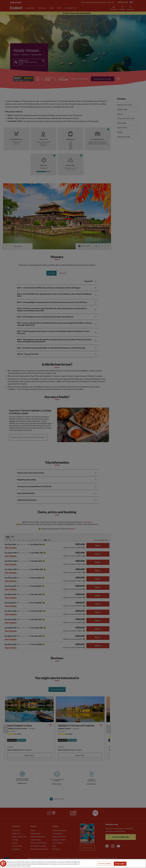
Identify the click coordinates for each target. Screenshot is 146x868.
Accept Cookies (120, 864)
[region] (73, 863)
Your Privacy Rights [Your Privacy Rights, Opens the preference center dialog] (105, 864)
